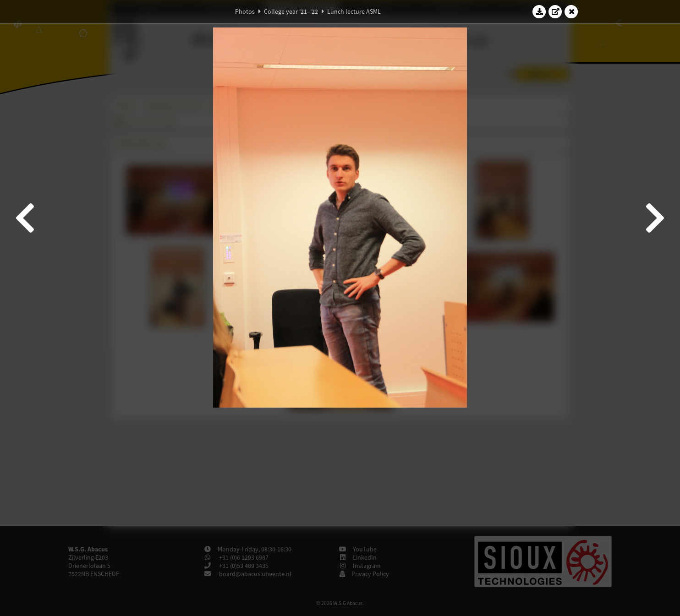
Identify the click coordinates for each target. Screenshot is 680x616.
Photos (245, 11)
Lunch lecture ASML (354, 11)
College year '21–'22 (291, 11)
